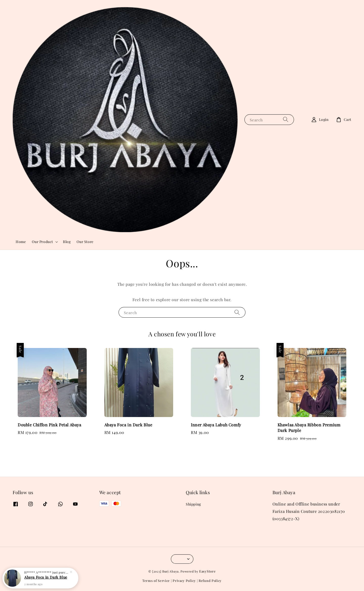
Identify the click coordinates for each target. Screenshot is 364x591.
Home (21, 242)
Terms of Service (156, 581)
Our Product (42, 242)
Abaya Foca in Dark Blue (46, 577)
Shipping (193, 504)
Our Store (85, 242)
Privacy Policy (184, 581)
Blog (67, 242)
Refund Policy (210, 581)
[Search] (286, 119)
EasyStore (207, 571)
